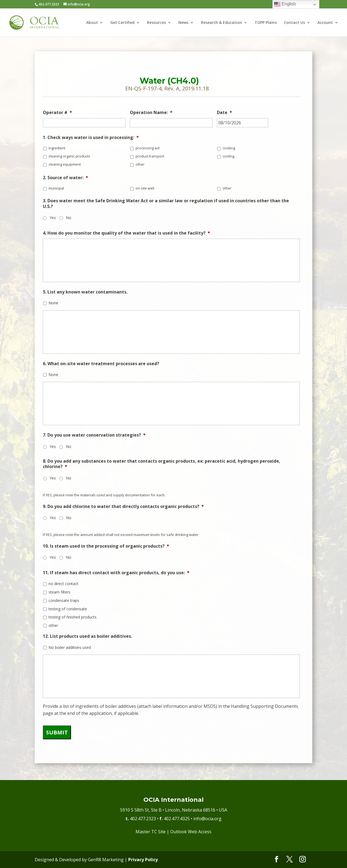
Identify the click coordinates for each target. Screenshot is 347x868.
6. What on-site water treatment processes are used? (101, 364)
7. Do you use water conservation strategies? (94, 435)
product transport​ (150, 156)
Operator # (57, 113)
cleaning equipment (65, 164)
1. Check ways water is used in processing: (91, 138)
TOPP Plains (266, 23)
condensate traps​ (64, 600)
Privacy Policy (143, 860)
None (53, 303)
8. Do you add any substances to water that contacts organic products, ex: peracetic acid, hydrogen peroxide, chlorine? (162, 464)
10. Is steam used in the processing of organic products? (106, 546)
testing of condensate (68, 609)
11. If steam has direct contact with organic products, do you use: (116, 573)
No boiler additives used (70, 647)
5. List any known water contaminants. (85, 292)
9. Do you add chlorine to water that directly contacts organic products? (123, 506)
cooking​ (229, 148)
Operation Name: (151, 113)
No (69, 218)
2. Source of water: (65, 178)
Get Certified (122, 23)
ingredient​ (57, 148)
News (183, 23)
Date (224, 113)
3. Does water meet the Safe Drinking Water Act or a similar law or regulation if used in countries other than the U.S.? (166, 204)
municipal (56, 188)
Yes (53, 218)
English (285, 4)
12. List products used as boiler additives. (87, 636)
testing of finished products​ (73, 617)
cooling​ (228, 156)
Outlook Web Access (191, 832)
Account (325, 23)
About (92, 23)
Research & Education (221, 23)
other (140, 164)
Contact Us (294, 23)
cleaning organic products (69, 156)
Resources (156, 23)
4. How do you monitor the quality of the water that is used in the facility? (126, 233)
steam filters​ (60, 592)
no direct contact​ (63, 584)
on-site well (145, 188)
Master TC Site (151, 832)
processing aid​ (147, 148)
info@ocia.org (207, 819)
